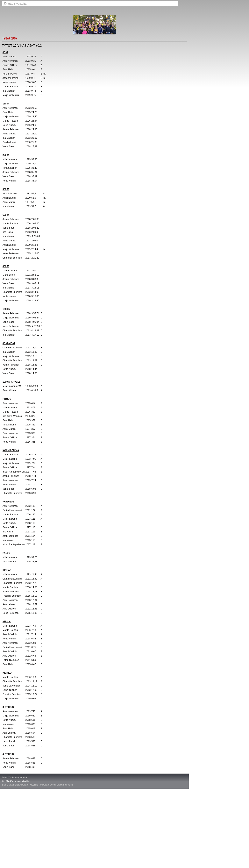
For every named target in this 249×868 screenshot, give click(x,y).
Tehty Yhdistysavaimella (14, 778)
